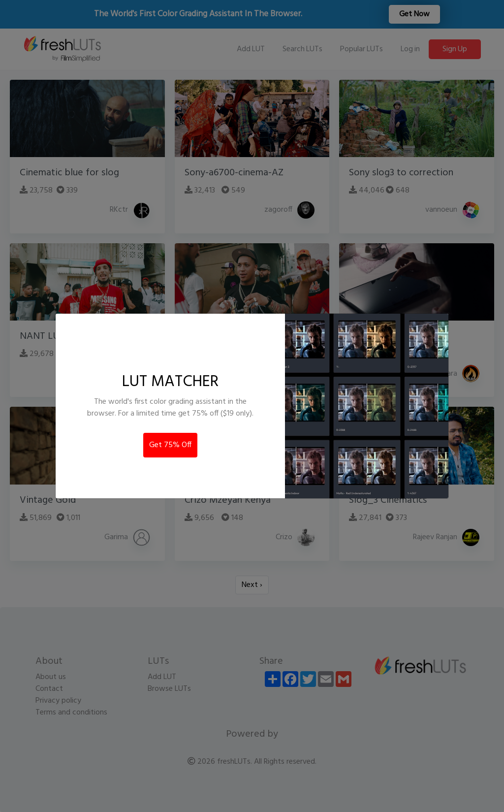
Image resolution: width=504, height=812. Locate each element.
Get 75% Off (170, 445)
